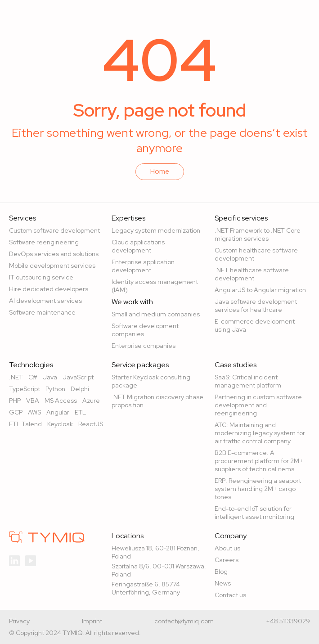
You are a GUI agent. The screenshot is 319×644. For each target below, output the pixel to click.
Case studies (236, 365)
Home (160, 171)
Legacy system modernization (156, 230)
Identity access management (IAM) (155, 286)
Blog (221, 572)
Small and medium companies (156, 314)
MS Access (61, 401)
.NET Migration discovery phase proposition (157, 401)
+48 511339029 (288, 621)
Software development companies (145, 330)
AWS (34, 412)
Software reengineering (44, 242)
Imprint (92, 621)
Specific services (241, 218)
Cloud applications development (138, 246)
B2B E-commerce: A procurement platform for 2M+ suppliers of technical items (259, 461)
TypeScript (25, 389)
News (223, 583)
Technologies (31, 365)
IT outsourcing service (41, 277)
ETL (80, 412)
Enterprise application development (143, 266)
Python (55, 389)
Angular (58, 412)
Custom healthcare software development (256, 254)
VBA (33, 401)
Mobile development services (52, 266)
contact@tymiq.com (184, 621)
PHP (15, 401)
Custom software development (54, 230)
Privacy (19, 621)
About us (227, 548)
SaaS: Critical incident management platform (248, 381)
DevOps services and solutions (54, 254)
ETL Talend (25, 424)
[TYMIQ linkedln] (14, 560)
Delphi (80, 389)
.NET (16, 377)
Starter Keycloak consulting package (151, 381)
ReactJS (91, 424)
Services (22, 218)
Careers (227, 560)
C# (33, 377)
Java (50, 377)
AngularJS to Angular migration (260, 290)
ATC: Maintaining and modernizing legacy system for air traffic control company (260, 433)
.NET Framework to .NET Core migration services (258, 234)
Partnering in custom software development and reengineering (258, 405)
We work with (132, 302)
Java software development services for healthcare (256, 306)
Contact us (230, 595)
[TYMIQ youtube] (31, 560)
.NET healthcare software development (252, 274)
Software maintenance (42, 312)
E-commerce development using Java (255, 325)
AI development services (45, 301)
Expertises (128, 218)
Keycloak (60, 424)
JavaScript (78, 377)
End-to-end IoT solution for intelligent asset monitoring (254, 513)
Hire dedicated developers (49, 289)
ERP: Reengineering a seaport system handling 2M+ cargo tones (258, 489)
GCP (16, 412)
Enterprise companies (144, 346)
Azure (91, 401)
